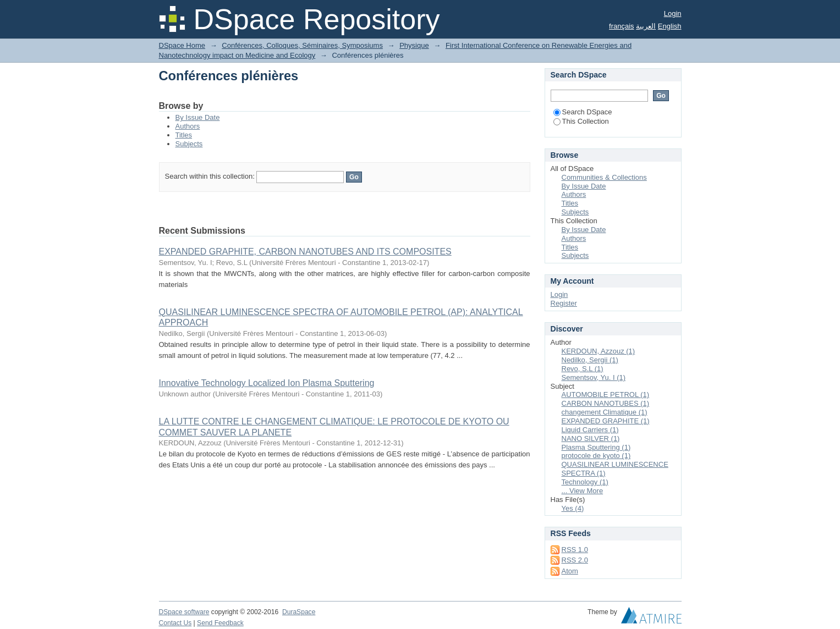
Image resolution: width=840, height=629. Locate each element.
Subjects (189, 144)
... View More (583, 491)
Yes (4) (573, 508)
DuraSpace (299, 612)
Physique (414, 45)
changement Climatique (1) (605, 412)
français (622, 26)
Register (564, 303)
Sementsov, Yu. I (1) (594, 377)
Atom (570, 571)
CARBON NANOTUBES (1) (606, 403)
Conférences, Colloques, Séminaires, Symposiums (302, 45)
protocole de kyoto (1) (596, 456)
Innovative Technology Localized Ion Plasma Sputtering (267, 383)
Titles (184, 135)
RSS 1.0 (575, 550)
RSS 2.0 (575, 560)
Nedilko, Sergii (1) (590, 360)
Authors (188, 126)
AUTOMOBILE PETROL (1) (606, 394)
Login (673, 13)
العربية (646, 26)
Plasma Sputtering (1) (596, 447)
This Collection (581, 121)
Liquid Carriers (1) (590, 430)
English (670, 26)
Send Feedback (220, 623)
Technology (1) (585, 482)
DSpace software (184, 612)
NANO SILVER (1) (591, 438)
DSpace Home (182, 45)
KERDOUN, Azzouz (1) (599, 351)
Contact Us (175, 623)
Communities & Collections (604, 177)
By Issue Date (198, 117)
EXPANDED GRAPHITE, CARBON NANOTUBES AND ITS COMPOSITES (305, 252)
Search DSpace (583, 112)
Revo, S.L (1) (583, 369)
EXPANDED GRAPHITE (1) (606, 421)
